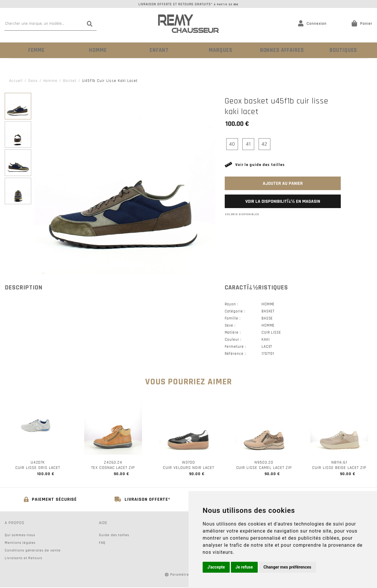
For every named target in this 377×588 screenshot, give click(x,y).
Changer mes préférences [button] (287, 567)
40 (232, 143)
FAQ (102, 543)
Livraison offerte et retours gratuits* (189, 4)
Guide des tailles (114, 536)
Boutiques (342, 50)
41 (248, 143)
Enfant (158, 50)
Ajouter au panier (283, 183)
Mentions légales (20, 543)
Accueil (16, 80)
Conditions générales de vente (33, 551)
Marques (219, 50)
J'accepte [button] (216, 567)
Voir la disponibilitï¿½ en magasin (283, 201)
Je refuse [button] (244, 567)
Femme (35, 50)
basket (70, 80)
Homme (96, 50)
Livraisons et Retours (23, 559)
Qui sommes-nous (20, 536)
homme (51, 80)
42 (264, 143)
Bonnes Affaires (281, 50)
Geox (33, 80)
